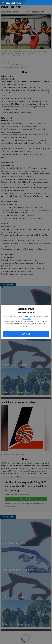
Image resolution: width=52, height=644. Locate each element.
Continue (26, 334)
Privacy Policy (27, 319)
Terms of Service (29, 316)
